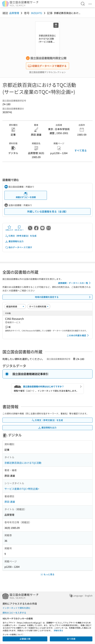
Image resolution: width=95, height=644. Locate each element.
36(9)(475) (36, 13)
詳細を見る (58, 630)
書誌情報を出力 (14, 241)
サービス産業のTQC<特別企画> (22, 489)
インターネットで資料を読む (16, 608)
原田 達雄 (10, 502)
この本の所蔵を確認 (78, 335)
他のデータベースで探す (19, 247)
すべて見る (81, 150)
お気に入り (9, 228)
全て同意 (71, 639)
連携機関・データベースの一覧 (75, 283)
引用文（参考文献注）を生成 (21, 236)
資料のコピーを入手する (14, 613)
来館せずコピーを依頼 (26, 195)
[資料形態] (39, 306)
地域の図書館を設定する (63, 297)
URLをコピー (19, 228)
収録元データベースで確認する (47, 66)
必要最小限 (25, 639)
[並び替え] (15, 306)
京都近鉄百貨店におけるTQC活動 (23, 463)
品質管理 (14, 13)
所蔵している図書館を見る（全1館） (48, 211)
